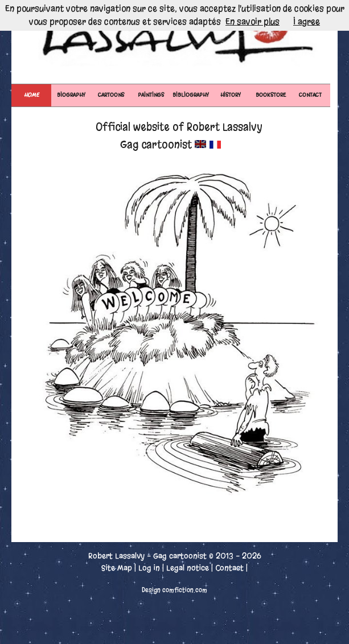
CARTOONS (111, 95)
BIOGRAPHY (71, 95)
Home (31, 95)
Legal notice (188, 568)
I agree (307, 22)
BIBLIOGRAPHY (191, 95)
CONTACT (310, 95)
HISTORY (231, 95)
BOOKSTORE (271, 95)
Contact (229, 568)
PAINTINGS (151, 95)
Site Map (117, 568)
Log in (149, 568)
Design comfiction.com (174, 590)
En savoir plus (252, 22)
